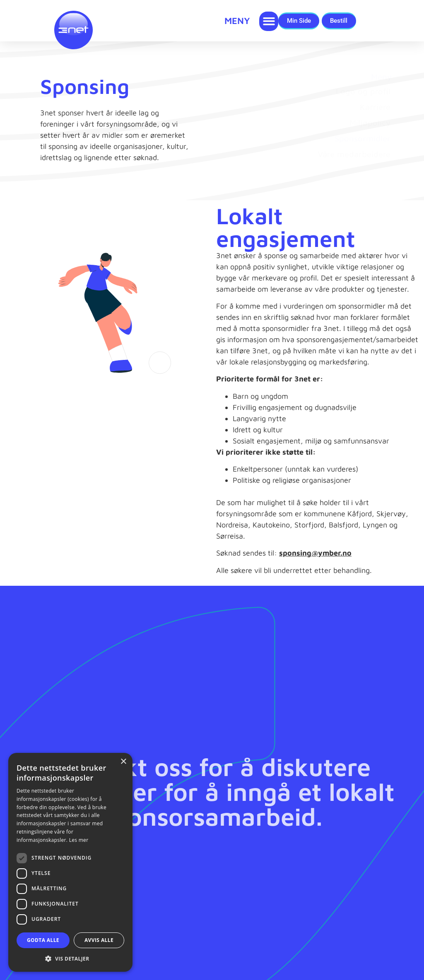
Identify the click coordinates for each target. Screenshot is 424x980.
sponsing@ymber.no (315, 560)
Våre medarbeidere (354, 161)
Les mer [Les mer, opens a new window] (79, 840)
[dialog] (70, 862)
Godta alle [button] (43, 940)
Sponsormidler (363, 145)
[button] (269, 21)
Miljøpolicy (370, 129)
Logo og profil (363, 98)
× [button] (123, 762)
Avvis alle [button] (99, 940)
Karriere (375, 114)
